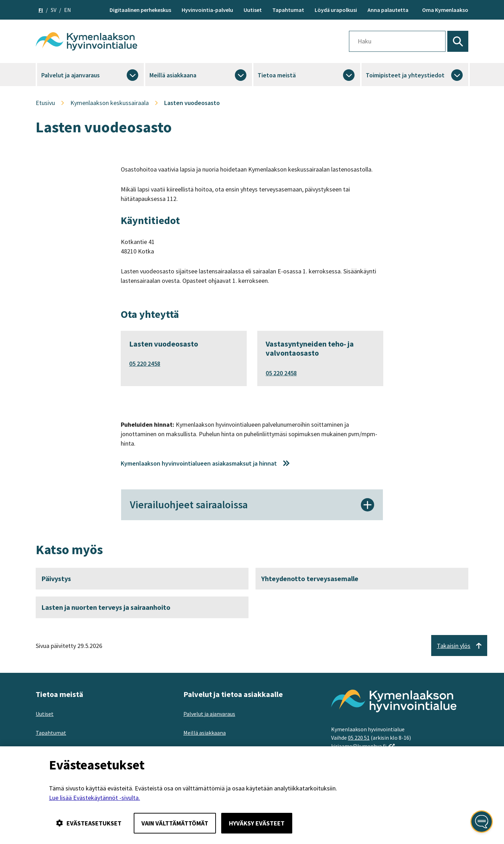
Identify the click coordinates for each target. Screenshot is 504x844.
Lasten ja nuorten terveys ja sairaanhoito (106, 608)
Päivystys (56, 579)
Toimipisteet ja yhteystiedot (405, 75)
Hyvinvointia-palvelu (207, 10)
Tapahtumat (288, 10)
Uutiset (253, 10)
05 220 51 (359, 738)
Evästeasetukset (89, 823)
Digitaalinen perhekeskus (140, 10)
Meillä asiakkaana (173, 75)
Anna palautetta (388, 10)
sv (54, 10)
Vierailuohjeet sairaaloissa (252, 505)
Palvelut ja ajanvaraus (71, 75)
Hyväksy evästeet (257, 823)
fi (41, 10)
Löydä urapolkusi (336, 10)
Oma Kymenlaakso (445, 10)
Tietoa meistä (277, 75)
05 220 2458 (145, 364)
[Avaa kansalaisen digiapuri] (482, 822)
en (68, 10)
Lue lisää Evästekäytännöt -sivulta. (94, 798)
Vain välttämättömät (175, 823)
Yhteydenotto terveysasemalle (310, 579)
